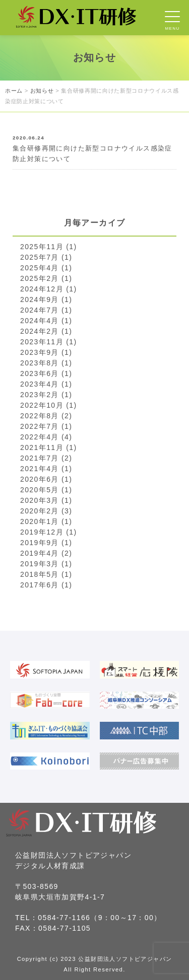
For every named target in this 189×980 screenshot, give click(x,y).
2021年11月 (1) (49, 447)
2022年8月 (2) (46, 416)
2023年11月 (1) (49, 342)
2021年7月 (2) (46, 458)
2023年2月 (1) (46, 395)
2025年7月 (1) (46, 257)
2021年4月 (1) (46, 469)
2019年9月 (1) (46, 543)
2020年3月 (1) (46, 500)
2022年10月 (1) (49, 405)
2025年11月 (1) (49, 247)
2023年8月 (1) (46, 363)
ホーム (14, 91)
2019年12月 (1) (49, 532)
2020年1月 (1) (46, 521)
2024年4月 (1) (46, 321)
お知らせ (42, 91)
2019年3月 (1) (46, 564)
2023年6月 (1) (46, 373)
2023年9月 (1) (46, 352)
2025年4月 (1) (46, 268)
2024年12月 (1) (49, 289)
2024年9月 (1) (46, 299)
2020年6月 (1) (46, 479)
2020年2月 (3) (46, 511)
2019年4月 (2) (46, 553)
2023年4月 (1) (46, 384)
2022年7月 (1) (46, 426)
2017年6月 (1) (46, 585)
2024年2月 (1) (46, 331)
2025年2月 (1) (46, 278)
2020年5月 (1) (46, 490)
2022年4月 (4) (46, 437)
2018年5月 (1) (46, 574)
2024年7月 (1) (46, 310)
